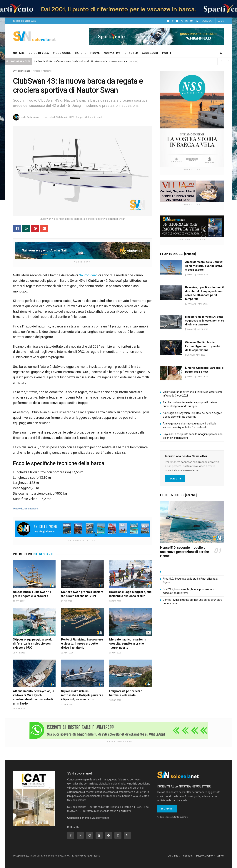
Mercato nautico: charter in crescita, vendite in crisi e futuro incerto (128, 644)
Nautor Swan (88, 275)
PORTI (167, 53)
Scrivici (220, 856)
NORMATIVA (112, 53)
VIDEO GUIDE (62, 53)
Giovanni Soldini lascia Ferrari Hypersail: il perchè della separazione (203, 346)
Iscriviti (175, 479)
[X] (177, 21)
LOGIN (221, 21)
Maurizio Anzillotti (120, 811)
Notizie (36, 71)
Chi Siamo (173, 856)
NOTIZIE (19, 53)
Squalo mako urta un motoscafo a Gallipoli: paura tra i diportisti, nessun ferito (82, 695)
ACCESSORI (150, 53)
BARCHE (81, 53)
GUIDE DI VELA (39, 53)
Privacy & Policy (205, 856)
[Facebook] (173, 21)
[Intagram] (187, 21)
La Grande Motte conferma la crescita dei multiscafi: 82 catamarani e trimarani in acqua (81, 61)
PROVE (95, 53)
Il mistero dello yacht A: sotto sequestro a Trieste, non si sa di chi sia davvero (205, 321)
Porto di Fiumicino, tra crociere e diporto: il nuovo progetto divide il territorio (82, 644)
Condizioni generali (78, 818)
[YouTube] (168, 21)
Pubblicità (187, 856)
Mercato (47, 71)
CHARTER (131, 53)
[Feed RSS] (197, 21)
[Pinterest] (191, 21)
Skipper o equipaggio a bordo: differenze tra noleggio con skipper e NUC (33, 644)
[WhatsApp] (182, 21)
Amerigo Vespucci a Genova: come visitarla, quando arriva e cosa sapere (204, 266)
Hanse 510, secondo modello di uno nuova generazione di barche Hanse (185, 552)
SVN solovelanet (21, 71)
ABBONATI (208, 21)
